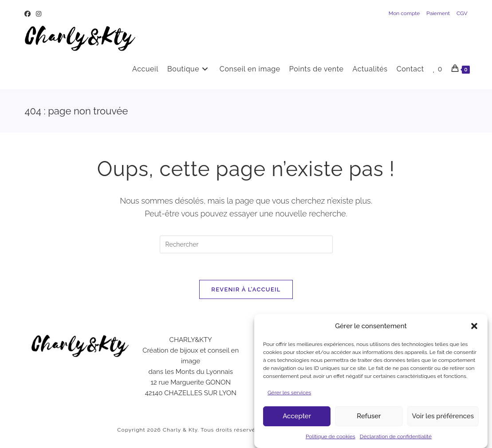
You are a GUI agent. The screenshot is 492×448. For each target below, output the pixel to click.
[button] (474, 330)
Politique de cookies (331, 441)
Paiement (438, 13)
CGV (462, 13)
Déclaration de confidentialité (396, 441)
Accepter (297, 421)
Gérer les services (289, 397)
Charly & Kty (180, 430)
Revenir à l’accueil (246, 289)
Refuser (369, 421)
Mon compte (404, 13)
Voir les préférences (443, 421)
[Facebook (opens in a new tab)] (29, 14)
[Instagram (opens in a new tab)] (39, 14)
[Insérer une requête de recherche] (246, 244)
